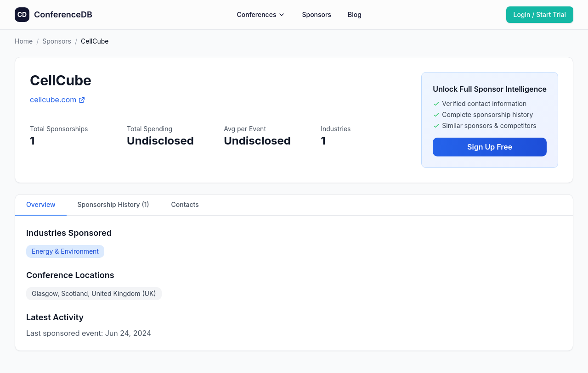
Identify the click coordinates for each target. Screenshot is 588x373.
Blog (355, 14)
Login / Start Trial (540, 14)
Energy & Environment (65, 251)
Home (24, 41)
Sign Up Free (490, 147)
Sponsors (317, 14)
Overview (41, 204)
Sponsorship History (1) (113, 204)
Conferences (261, 14)
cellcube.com (58, 100)
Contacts (185, 204)
